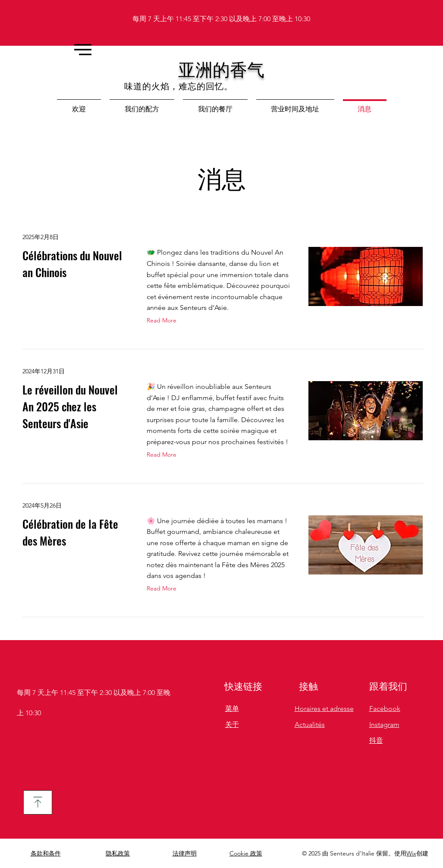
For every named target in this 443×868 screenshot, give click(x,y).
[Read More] (163, 321)
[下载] (38, 802)
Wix (411, 853)
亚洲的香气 (221, 69)
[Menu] (83, 49)
